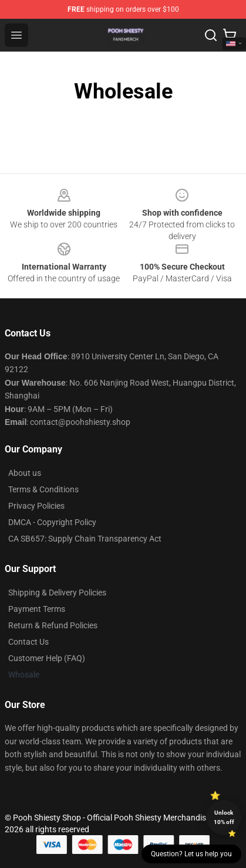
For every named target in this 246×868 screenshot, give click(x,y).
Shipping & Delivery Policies (57, 593)
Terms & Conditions (43, 489)
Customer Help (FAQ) (47, 658)
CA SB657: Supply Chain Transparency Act (85, 539)
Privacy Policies (36, 506)
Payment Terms (37, 609)
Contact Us (28, 642)
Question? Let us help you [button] (191, 854)
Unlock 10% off (224, 817)
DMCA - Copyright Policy (52, 522)
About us (25, 473)
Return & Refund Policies (53, 625)
